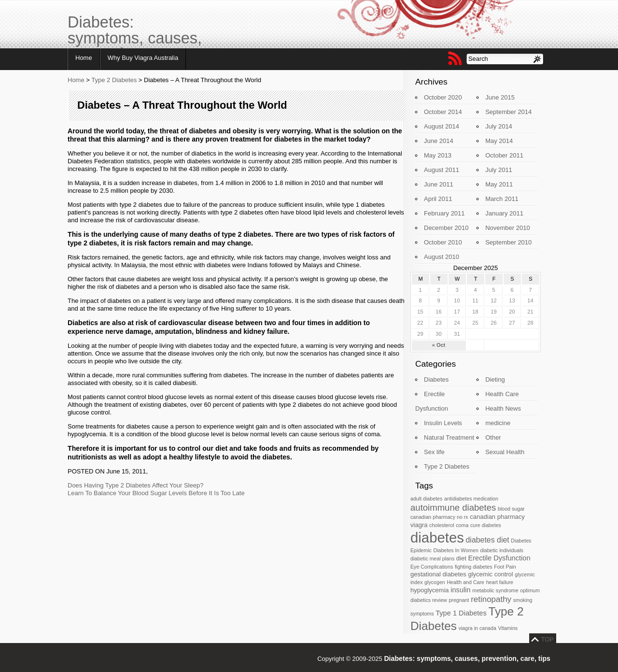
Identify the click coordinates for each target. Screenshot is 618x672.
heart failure (500, 582)
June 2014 (439, 141)
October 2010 (443, 242)
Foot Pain (505, 567)
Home (84, 58)
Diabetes (436, 379)
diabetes (437, 537)
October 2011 (504, 155)
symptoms (422, 614)
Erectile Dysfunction (499, 558)
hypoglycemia (430, 590)
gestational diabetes (438, 574)
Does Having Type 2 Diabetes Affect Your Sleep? (135, 485)
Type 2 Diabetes (114, 80)
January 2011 (504, 213)
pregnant (459, 600)
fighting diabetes (474, 567)
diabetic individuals (501, 550)
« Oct (439, 345)
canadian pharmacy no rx (439, 517)
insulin (460, 590)
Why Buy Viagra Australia (143, 58)
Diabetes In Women (456, 550)
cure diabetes (486, 525)
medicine (498, 423)
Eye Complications (432, 567)
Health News (503, 408)
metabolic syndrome (495, 590)
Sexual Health (505, 452)
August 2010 (442, 257)
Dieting (495, 379)
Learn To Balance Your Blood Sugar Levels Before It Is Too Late (156, 493)
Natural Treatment (449, 437)
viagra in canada (478, 628)
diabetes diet (488, 540)
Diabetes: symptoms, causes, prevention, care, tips (135, 31)
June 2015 (500, 97)
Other (493, 437)
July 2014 (499, 126)
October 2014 (443, 112)
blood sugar (511, 509)
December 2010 (446, 228)
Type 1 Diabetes (461, 613)
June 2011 (439, 184)
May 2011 (499, 184)
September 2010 (508, 242)
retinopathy (491, 599)
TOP (548, 639)
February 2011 (444, 213)
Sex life (434, 452)
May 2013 (438, 155)
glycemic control (490, 574)
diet (461, 558)
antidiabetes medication (471, 499)
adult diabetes (426, 499)
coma (462, 525)
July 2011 (499, 170)
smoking (523, 600)
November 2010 (508, 228)
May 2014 (499, 141)
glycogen (435, 582)
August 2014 (442, 126)
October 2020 (443, 97)
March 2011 (502, 199)
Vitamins (508, 628)
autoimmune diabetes (453, 508)
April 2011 (438, 199)
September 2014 (508, 112)
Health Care (502, 394)
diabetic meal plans (432, 558)
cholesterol (442, 525)
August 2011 (442, 170)
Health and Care (465, 582)
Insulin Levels (443, 423)
